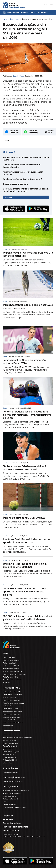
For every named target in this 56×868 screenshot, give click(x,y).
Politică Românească (10, 746)
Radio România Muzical (11, 669)
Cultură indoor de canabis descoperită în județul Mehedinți (28, 168)
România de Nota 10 (10, 758)
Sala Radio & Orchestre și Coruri (13, 782)
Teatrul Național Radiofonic (12, 680)
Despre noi (8, 816)
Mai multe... (9, 197)
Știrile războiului (8, 749)
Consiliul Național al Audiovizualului (14, 808)
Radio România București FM (13, 695)
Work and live (7, 763)
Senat (5, 802)
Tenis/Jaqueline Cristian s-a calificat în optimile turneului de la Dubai (28, 457)
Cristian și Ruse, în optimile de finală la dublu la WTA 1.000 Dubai (28, 568)
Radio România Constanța (12, 701)
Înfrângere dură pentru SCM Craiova (28, 506)
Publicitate (8, 820)
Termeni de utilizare (12, 824)
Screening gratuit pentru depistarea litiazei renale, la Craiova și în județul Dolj (28, 190)
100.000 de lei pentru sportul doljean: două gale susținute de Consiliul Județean (28, 620)
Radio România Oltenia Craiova (13, 704)
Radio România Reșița (10, 709)
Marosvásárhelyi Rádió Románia (14, 723)
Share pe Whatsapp (34, 134)
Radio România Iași (9, 706)
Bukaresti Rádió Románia (11, 718)
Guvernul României (9, 797)
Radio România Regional (11, 752)
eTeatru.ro (6, 683)
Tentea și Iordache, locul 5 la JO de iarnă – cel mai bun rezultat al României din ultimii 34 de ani (28, 403)
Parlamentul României (10, 799)
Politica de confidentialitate (16, 827)
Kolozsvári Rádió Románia (12, 720)
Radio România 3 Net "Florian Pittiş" (15, 675)
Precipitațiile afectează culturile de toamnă (28, 179)
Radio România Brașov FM (12, 692)
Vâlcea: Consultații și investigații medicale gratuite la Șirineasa (28, 161)
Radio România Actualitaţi (12, 660)
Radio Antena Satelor (10, 663)
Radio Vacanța (8, 726)
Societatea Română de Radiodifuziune (16, 791)
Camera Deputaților (10, 805)
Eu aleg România (9, 755)
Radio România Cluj (10, 698)
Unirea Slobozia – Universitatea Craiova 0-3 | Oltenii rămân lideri (28, 243)
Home (5, 19)
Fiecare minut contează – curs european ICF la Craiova (28, 174)
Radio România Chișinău (11, 677)
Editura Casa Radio (9, 741)
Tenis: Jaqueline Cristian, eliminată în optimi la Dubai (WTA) (28, 350)
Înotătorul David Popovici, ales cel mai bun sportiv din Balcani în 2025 (28, 543)
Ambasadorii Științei (10, 760)
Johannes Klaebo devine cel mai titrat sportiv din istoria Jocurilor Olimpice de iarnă (28, 594)
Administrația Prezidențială (12, 794)
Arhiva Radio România (10, 744)
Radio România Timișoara (12, 715)
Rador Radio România (10, 773)
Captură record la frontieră (28, 184)
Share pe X (51, 134)
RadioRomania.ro (9, 658)
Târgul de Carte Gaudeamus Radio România (18, 738)
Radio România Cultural (11, 666)
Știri (11, 19)
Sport (17, 19)
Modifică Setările (11, 831)
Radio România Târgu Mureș (12, 712)
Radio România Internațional (13, 672)
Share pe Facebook (14, 134)
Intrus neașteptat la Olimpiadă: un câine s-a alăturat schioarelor (28, 295)
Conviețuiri (7, 735)
